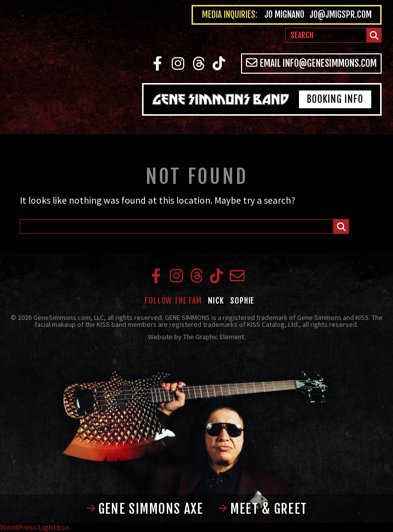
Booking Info (335, 99)
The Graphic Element (214, 337)
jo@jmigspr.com (341, 15)
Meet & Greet (263, 509)
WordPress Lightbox (34, 527)
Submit (374, 37)
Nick (216, 301)
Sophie (242, 301)
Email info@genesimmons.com (312, 63)
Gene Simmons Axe (145, 509)
